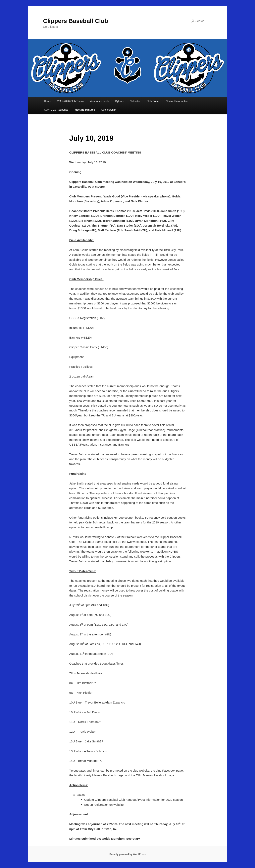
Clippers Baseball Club (76, 21)
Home (48, 101)
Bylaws (119, 101)
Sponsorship (108, 110)
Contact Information (177, 101)
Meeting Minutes (85, 110)
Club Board (153, 101)
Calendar (135, 101)
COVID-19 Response (56, 110)
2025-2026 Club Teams (71, 101)
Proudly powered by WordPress (127, 854)
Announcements (100, 101)
